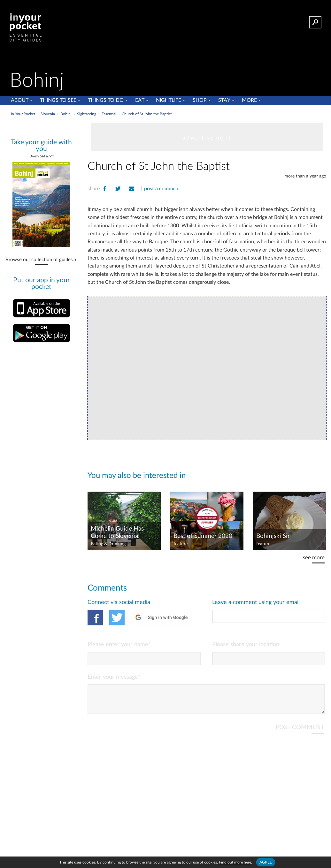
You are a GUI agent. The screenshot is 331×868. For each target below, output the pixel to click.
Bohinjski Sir (273, 536)
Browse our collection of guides (39, 260)
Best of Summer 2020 (203, 536)
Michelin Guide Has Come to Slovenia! (117, 532)
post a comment (162, 189)
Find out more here (235, 862)
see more (314, 558)
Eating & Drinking (108, 544)
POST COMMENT (300, 732)
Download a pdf (42, 156)
